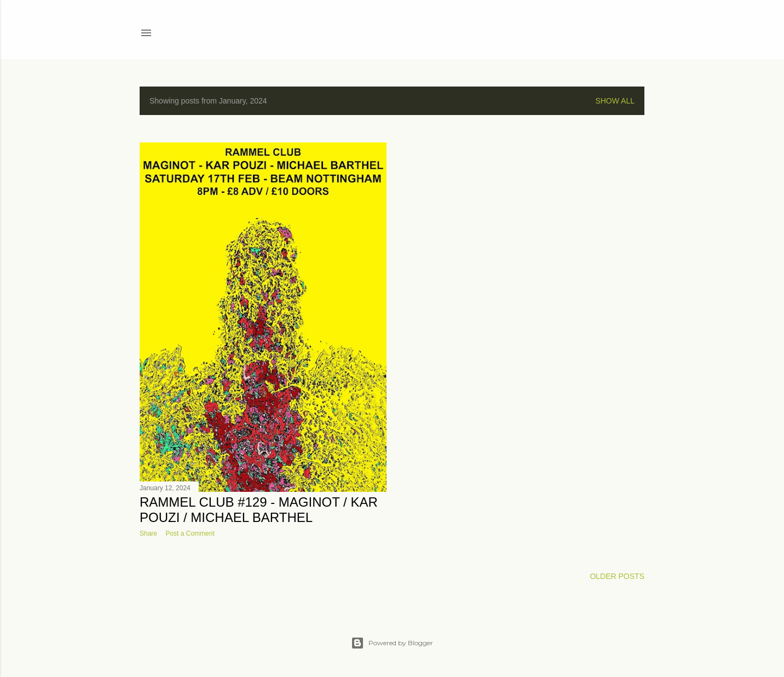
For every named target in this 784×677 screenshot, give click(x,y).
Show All (615, 101)
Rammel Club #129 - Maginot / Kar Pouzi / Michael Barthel (259, 510)
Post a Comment (190, 533)
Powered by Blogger (392, 643)
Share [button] (148, 533)
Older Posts (617, 576)
